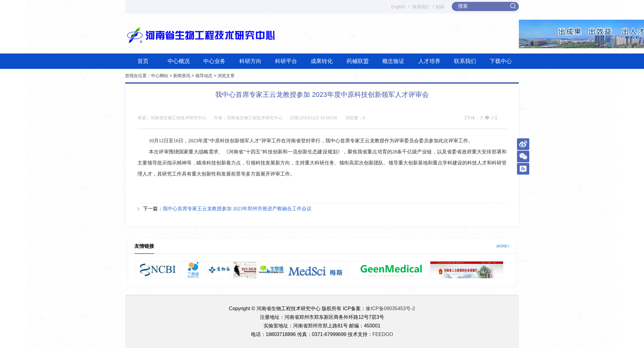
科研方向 (250, 61)
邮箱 (440, 7)
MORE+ (503, 246)
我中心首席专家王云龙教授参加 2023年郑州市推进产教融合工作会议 (237, 209)
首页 (143, 61)
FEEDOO (383, 334)
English (398, 7)
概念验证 (393, 61)
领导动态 (204, 76)
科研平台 (286, 61)
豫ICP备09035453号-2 (390, 308)
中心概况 (179, 61)
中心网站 (160, 76)
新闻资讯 (182, 76)
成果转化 (322, 61)
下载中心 (501, 61)
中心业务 (214, 61)
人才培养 (429, 61)
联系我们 (421, 7)
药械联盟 (358, 61)
